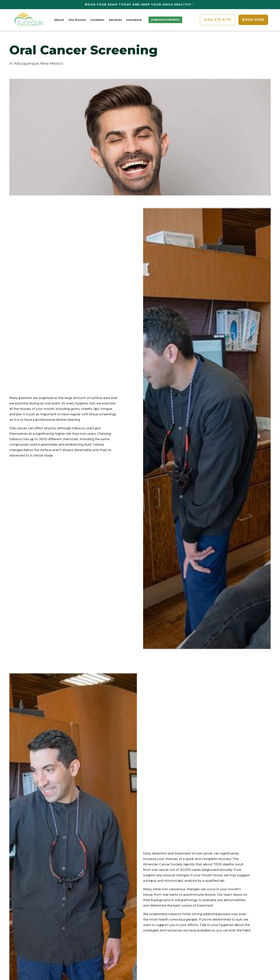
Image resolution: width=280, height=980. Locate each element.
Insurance (134, 20)
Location (97, 20)
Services (115, 20)
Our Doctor (77, 20)
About (59, 20)
